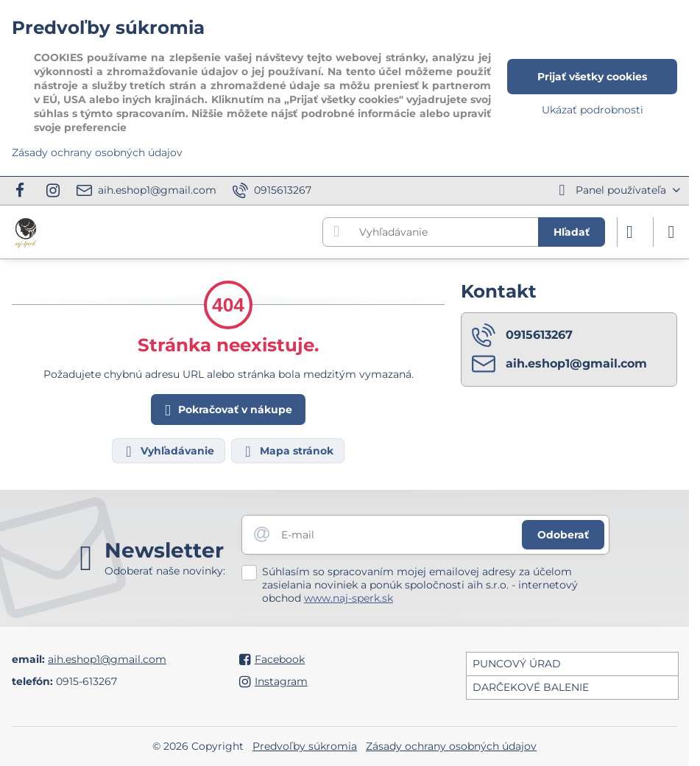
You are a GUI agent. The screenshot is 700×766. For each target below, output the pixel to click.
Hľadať (572, 232)
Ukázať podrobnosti (593, 110)
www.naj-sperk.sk (349, 598)
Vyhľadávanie (168, 451)
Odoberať (563, 535)
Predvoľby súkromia (305, 746)
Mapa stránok (287, 451)
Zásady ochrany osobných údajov (451, 746)
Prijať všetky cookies (592, 77)
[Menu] (671, 232)
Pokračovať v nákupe (226, 411)
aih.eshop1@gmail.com (107, 659)
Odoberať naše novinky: (165, 571)
